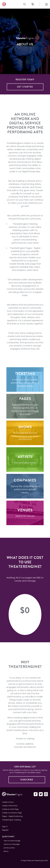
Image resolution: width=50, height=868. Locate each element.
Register (5, 830)
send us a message (12, 844)
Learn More (33, 243)
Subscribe (27, 780)
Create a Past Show (10, 806)
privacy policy (9, 848)
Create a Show (8, 802)
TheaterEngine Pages (21, 248)
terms (6, 851)
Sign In (5, 826)
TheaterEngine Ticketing (25, 224)
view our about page (12, 841)
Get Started (25, 87)
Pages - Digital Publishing (12, 816)
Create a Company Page (12, 813)
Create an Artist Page (10, 809)
